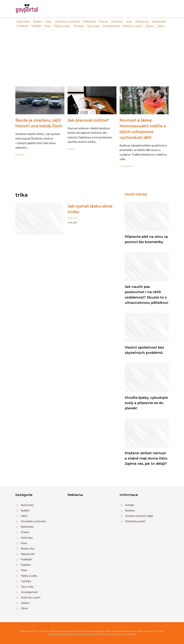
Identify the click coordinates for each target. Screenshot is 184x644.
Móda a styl (142, 22)
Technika (79, 26)
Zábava (150, 26)
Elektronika (90, 22)
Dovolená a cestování (67, 22)
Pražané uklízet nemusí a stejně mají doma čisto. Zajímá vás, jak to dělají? (146, 458)
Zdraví (161, 26)
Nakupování (159, 22)
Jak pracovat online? (88, 120)
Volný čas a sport (132, 26)
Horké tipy (117, 22)
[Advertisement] (92, 52)
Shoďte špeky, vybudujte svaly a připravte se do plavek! (146, 403)
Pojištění (36, 26)
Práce (48, 26)
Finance (103, 22)
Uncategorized (111, 26)
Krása (129, 22)
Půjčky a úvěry (62, 26)
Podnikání (23, 26)
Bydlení (38, 22)
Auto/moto (23, 22)
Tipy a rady (93, 26)
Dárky (48, 22)
